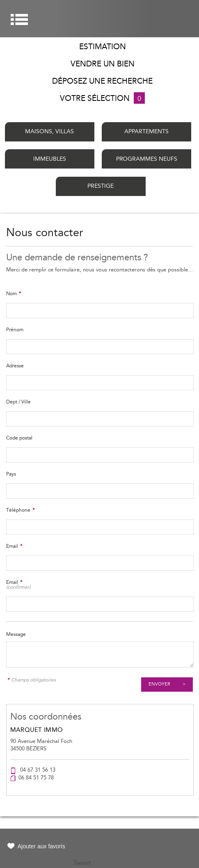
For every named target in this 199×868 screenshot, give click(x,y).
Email (14, 546)
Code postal (19, 438)
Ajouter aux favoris (41, 846)
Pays (11, 474)
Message (16, 634)
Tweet (82, 863)
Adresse (15, 366)
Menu (19, 19)
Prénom (15, 330)
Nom (14, 294)
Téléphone (20, 510)
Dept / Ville (18, 402)
